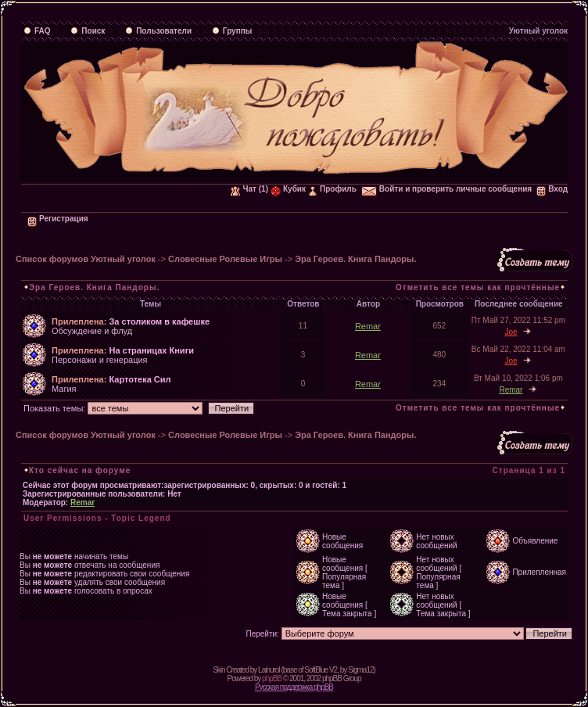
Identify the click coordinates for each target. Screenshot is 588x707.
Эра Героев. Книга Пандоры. (355, 259)
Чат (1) (249, 189)
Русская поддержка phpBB (294, 687)
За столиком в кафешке (159, 321)
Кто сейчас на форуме (80, 470)
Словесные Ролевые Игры (225, 259)
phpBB (272, 678)
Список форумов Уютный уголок (86, 259)
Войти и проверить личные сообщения (446, 189)
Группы (232, 31)
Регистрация (58, 219)
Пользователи (158, 31)
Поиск (88, 31)
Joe (511, 332)
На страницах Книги (151, 350)
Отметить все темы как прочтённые (478, 287)
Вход (552, 189)
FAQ (37, 31)
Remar (368, 326)
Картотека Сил (140, 379)
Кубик (288, 189)
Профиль (332, 189)
